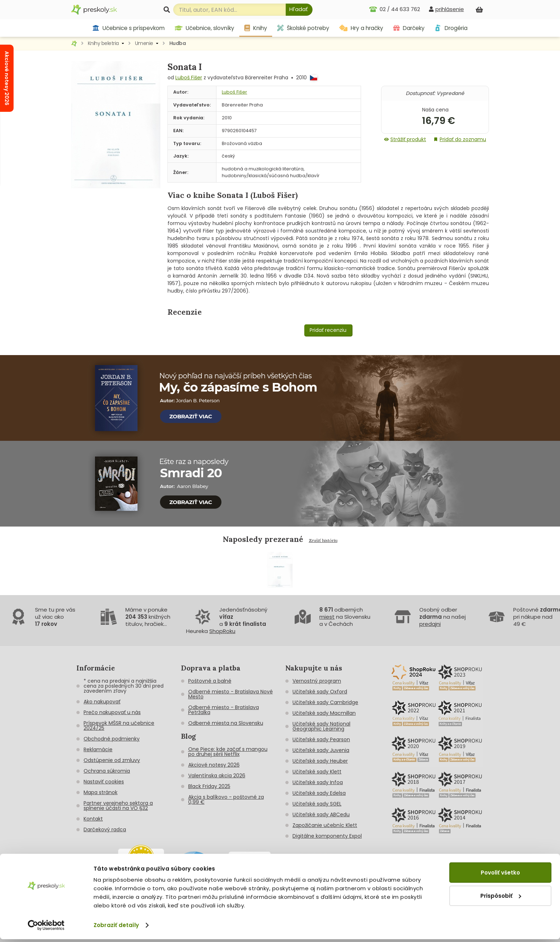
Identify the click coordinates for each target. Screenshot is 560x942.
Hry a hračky (361, 28)
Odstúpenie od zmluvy (112, 760)
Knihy (256, 28)
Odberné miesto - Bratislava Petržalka (224, 710)
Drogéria (451, 28)
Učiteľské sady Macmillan (324, 713)
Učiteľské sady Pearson (321, 739)
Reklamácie (98, 749)
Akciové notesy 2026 (214, 765)
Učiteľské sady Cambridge (325, 702)
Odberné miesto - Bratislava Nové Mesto (231, 694)
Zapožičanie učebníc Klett (325, 825)
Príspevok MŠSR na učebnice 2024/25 (119, 726)
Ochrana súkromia (107, 771)
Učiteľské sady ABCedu (321, 814)
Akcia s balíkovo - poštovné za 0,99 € (226, 799)
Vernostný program (317, 681)
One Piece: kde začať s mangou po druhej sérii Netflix (228, 752)
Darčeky (409, 28)
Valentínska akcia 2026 (217, 776)
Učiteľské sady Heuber (320, 761)
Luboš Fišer (189, 78)
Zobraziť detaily (116, 928)
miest (327, 617)
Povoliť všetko (500, 875)
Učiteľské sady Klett (317, 772)
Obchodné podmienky (112, 739)
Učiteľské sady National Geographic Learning (321, 726)
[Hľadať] (299, 10)
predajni (430, 624)
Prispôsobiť (501, 898)
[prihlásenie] (446, 9)
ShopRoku (222, 631)
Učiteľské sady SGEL (317, 804)
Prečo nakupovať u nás (112, 712)
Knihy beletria (103, 43)
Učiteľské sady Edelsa (319, 793)
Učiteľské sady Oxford (320, 692)
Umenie (144, 43)
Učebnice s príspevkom (128, 28)
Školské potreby (303, 28)
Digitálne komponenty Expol (327, 836)
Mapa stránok (101, 792)
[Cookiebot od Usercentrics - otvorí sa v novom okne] (46, 928)
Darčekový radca (105, 829)
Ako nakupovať (102, 702)
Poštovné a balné (210, 681)
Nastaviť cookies (104, 782)
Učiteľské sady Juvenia (321, 750)
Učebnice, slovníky (205, 28)
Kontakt (93, 819)
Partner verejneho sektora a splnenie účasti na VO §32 (118, 806)
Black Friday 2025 (209, 786)
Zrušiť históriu (323, 540)
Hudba (178, 43)
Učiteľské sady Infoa (318, 782)
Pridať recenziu (328, 330)
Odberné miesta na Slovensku (226, 723)
